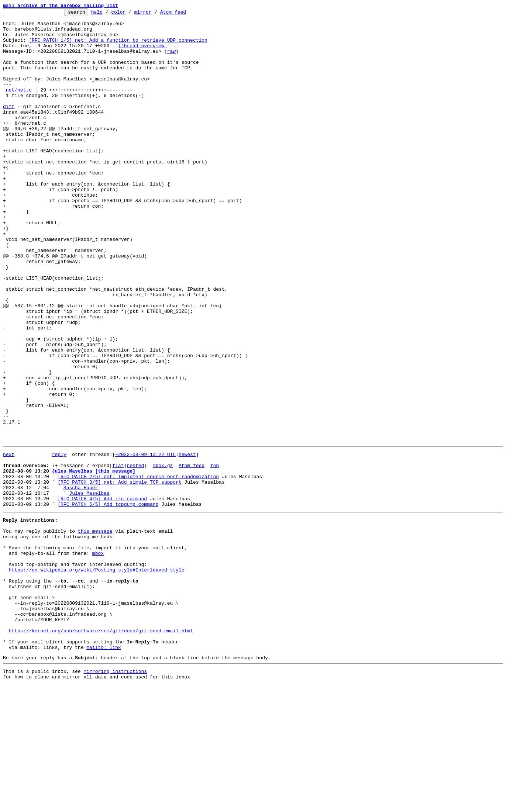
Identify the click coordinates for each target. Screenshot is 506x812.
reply (59, 542)
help (108, 14)
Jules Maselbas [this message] (94, 562)
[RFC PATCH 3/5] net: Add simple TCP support (119, 575)
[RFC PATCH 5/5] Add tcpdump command (108, 601)
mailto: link (104, 771)
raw (171, 60)
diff (9, 126)
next (9, 542)
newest (187, 542)
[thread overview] (143, 53)
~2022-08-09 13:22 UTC (145, 542)
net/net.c (19, 106)
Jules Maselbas (89, 588)
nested (135, 555)
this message (95, 632)
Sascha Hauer (81, 581)
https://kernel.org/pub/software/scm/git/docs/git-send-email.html (101, 751)
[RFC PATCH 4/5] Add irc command (102, 595)
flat (118, 555)
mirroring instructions (115, 797)
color (130, 14)
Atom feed (185, 14)
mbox (98, 658)
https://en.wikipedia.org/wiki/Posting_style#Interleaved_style (97, 678)
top (215, 555)
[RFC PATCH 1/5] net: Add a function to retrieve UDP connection (118, 46)
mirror (154, 14)
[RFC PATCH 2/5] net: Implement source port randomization (138, 568)
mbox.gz (163, 555)
